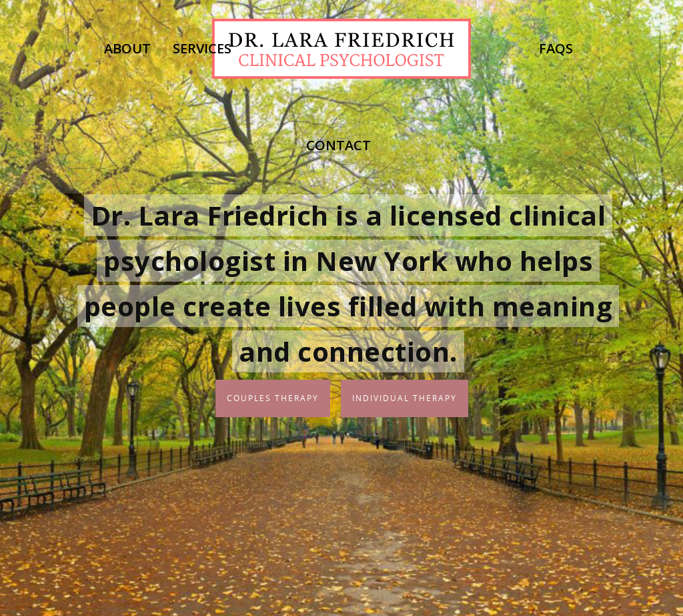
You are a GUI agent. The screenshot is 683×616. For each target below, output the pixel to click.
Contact (338, 145)
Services (202, 48)
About (127, 48)
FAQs (556, 48)
